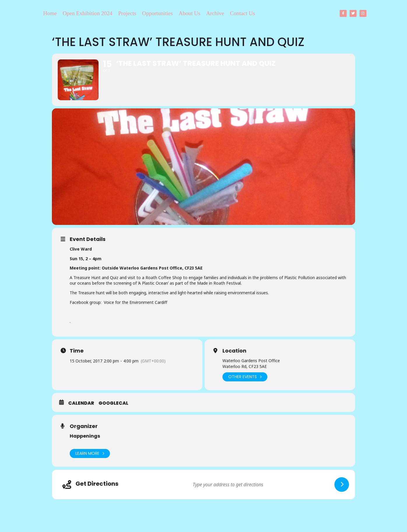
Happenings (85, 436)
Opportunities (157, 13)
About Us (190, 13)
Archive (215, 13)
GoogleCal (113, 403)
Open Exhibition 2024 (88, 13)
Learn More (90, 453)
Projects (127, 13)
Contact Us (243, 13)
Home (50, 13)
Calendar (81, 403)
